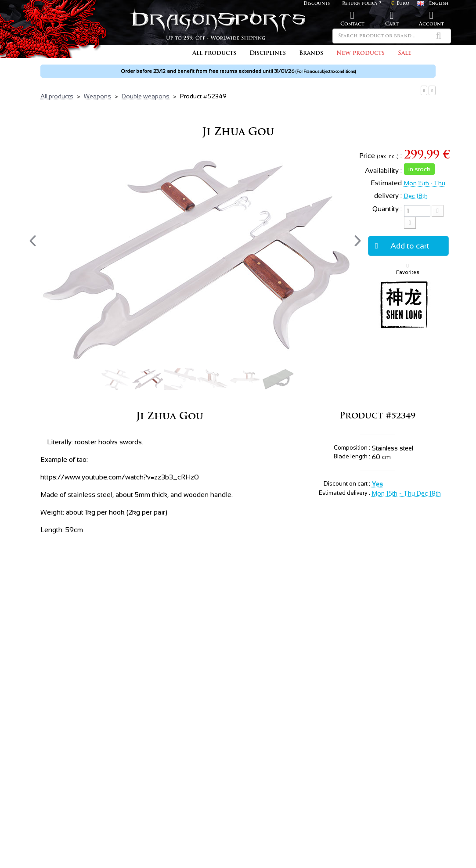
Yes (377, 484)
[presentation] (33, 241)
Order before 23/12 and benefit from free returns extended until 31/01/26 (238, 71)
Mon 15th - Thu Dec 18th (406, 493)
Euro (400, 4)
